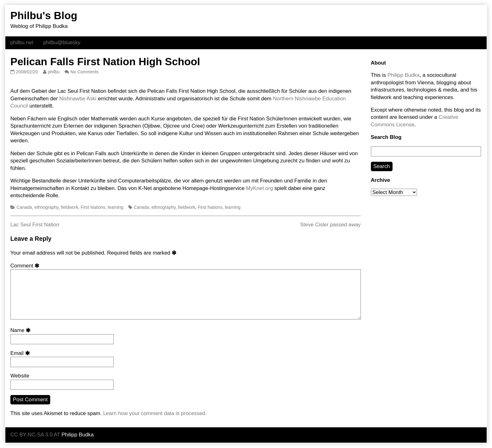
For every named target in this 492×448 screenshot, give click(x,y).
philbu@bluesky (62, 42)
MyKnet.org (259, 188)
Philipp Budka (404, 75)
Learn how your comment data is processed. (155, 413)
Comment (26, 266)
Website (20, 376)
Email (21, 353)
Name (22, 330)
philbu (54, 72)
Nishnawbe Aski (78, 99)
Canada (24, 207)
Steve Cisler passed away (330, 225)
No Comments (85, 72)
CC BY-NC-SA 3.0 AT (35, 435)
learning (115, 207)
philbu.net (22, 42)
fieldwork (70, 207)
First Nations (93, 207)
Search (382, 166)
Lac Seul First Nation (35, 225)
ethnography (47, 207)
